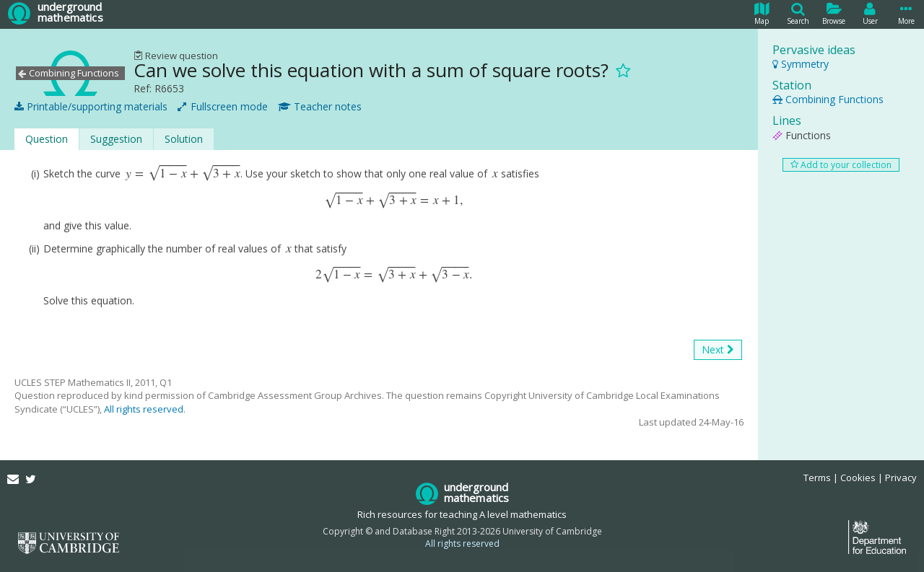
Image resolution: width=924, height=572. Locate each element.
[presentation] (183, 173)
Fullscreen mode (223, 107)
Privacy (901, 478)
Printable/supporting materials (91, 107)
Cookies (858, 478)
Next (718, 350)
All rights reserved (144, 409)
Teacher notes (320, 107)
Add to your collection (841, 165)
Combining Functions (828, 99)
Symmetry (801, 64)
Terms (817, 478)
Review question (176, 56)
